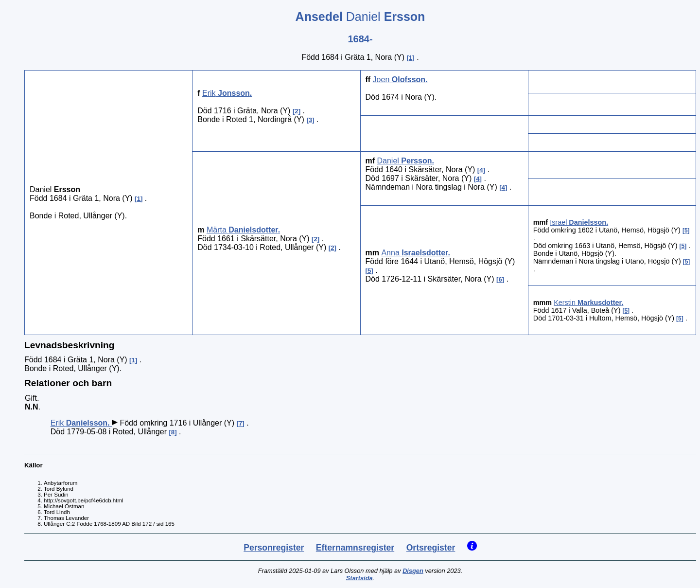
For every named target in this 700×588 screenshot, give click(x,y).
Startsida (359, 578)
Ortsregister (431, 548)
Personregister (274, 548)
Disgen (413, 571)
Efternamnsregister (355, 548)
